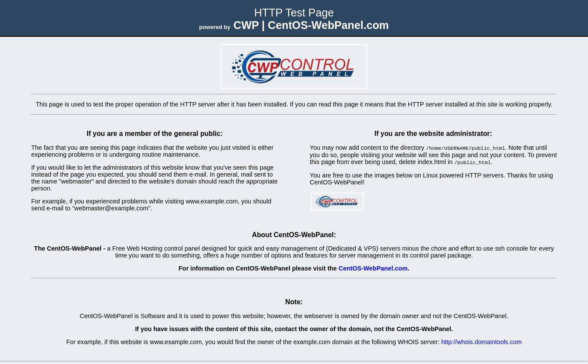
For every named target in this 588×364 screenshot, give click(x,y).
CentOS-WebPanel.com (373, 267)
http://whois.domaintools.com (481, 341)
